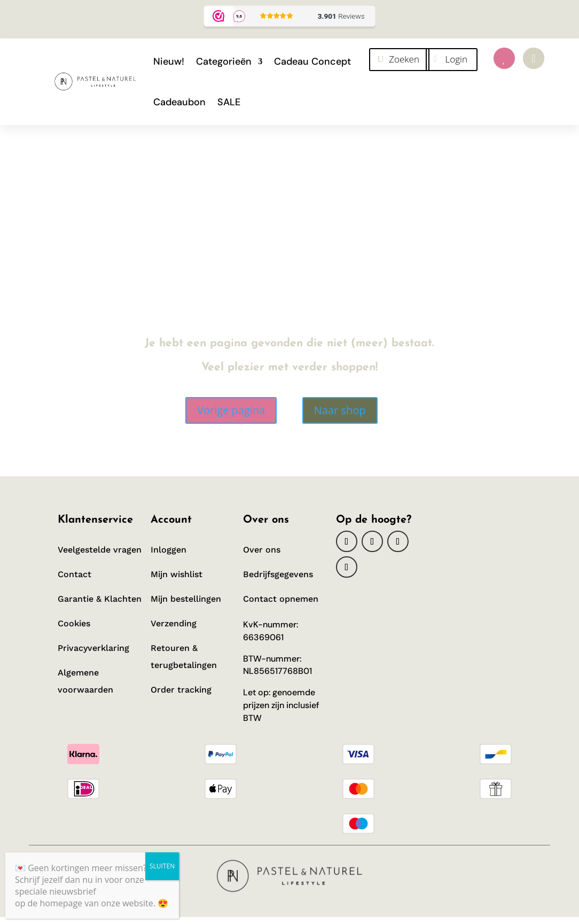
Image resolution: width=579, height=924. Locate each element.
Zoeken (404, 59)
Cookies (74, 623)
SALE (229, 102)
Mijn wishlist (177, 574)
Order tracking (182, 690)
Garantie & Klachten (100, 599)
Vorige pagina (231, 410)
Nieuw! (169, 61)
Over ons (262, 550)
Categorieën (224, 61)
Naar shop (340, 410)
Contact (75, 574)
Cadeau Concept (312, 61)
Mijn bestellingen (186, 599)
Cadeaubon (179, 102)
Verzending (174, 623)
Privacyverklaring (93, 648)
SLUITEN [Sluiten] (162, 866)
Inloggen (169, 550)
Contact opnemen (281, 599)
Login (456, 59)
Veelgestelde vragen (100, 550)
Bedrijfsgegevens (278, 574)
